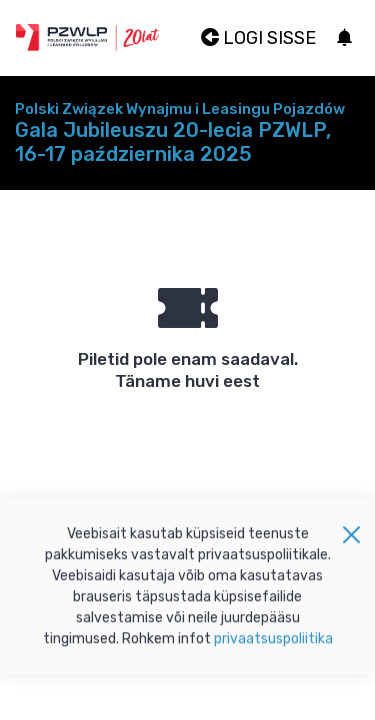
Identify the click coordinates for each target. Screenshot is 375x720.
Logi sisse (258, 38)
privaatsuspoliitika (273, 643)
